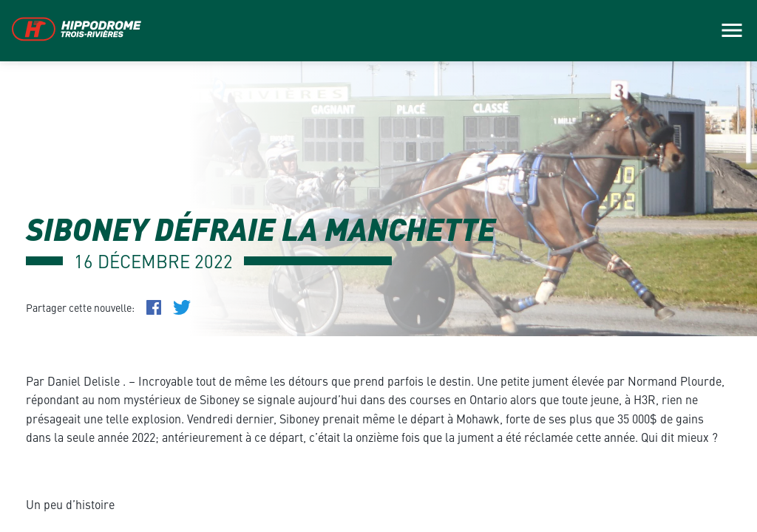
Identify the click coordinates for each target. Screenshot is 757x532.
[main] (378, 266)
